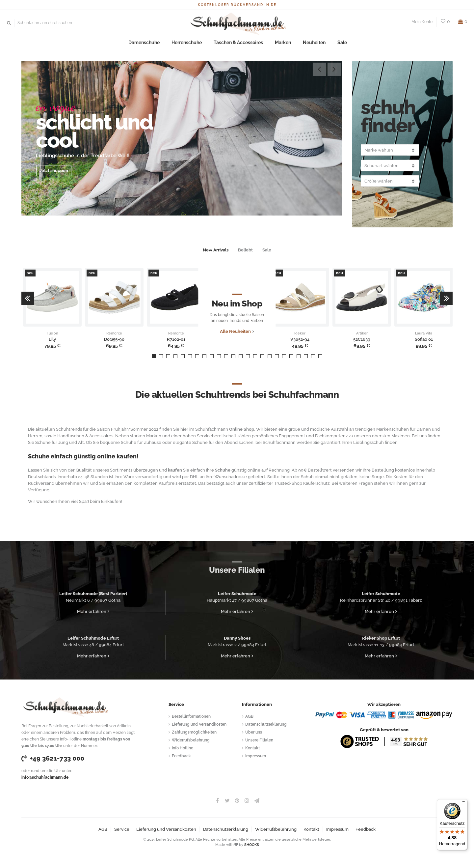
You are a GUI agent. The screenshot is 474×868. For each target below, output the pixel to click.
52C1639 (362, 339)
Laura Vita (424, 333)
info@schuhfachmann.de (45, 777)
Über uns (254, 732)
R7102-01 (176, 339)
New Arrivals (216, 250)
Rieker (300, 333)
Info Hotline (183, 748)
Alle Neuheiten (236, 339)
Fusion (52, 333)
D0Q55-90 (114, 339)
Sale (334, 43)
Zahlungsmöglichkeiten (194, 732)
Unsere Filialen (259, 740)
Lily (52, 339)
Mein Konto (422, 22)
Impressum (256, 756)
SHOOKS (252, 845)
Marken (279, 43)
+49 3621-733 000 (53, 758)
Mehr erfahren (92, 611)
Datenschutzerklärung (266, 724)
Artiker (362, 333)
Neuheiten (308, 43)
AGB (249, 716)
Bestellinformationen (191, 716)
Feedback (181, 756)
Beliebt (245, 250)
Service (122, 829)
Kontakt (252, 748)
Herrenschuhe (190, 43)
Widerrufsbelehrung (191, 740)
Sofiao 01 (424, 339)
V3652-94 (300, 339)
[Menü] (463, 803)
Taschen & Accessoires (238, 43)
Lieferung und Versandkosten (199, 724)
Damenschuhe (150, 43)
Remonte (114, 333)
